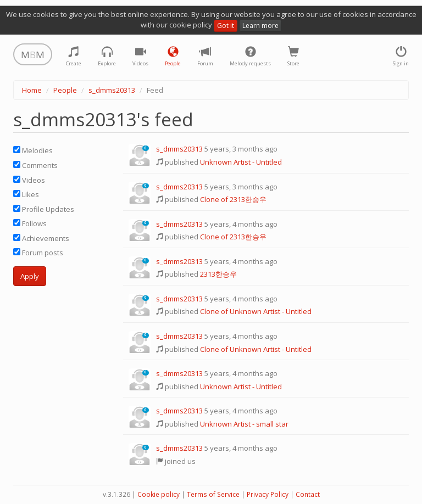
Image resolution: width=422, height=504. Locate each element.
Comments (35, 165)
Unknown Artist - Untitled (241, 162)
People (65, 90)
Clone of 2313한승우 (233, 199)
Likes (26, 194)
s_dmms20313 (112, 90)
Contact (308, 494)
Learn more (260, 26)
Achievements (41, 238)
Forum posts (38, 253)
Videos (29, 180)
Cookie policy (159, 494)
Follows (30, 223)
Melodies (33, 150)
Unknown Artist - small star (244, 424)
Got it (226, 26)
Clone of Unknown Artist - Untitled (256, 311)
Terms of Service (213, 494)
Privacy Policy (268, 494)
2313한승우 (218, 274)
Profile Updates (44, 209)
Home (32, 90)
